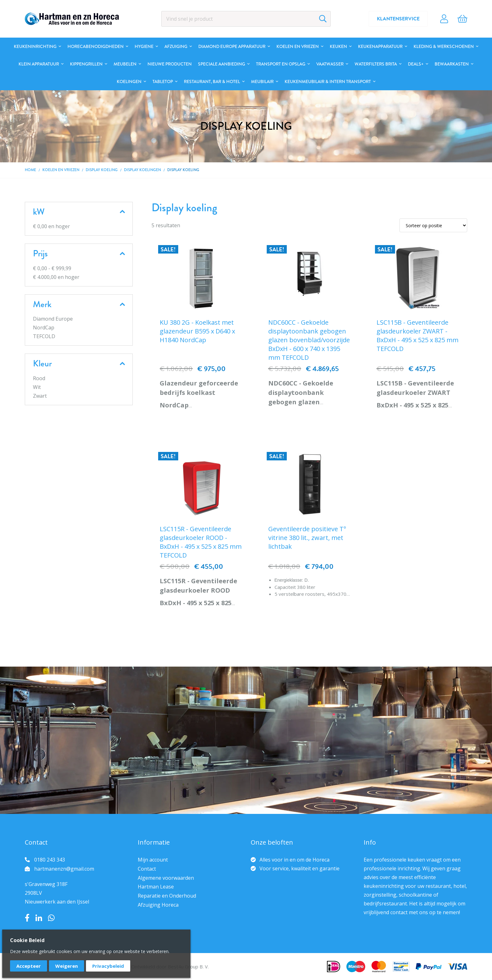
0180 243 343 (50, 860)
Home (30, 170)
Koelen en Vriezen (61, 170)
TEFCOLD (44, 336)
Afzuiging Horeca (158, 905)
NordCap (44, 328)
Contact (147, 869)
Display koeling (102, 170)
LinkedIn (39, 918)
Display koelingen (142, 170)
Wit (37, 387)
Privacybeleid (108, 966)
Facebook (27, 918)
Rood (39, 378)
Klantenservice (398, 19)
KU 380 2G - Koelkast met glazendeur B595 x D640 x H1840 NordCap (197, 331)
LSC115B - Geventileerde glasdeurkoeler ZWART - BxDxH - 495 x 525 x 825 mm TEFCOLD (417, 335)
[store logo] (72, 19)
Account (444, 19)
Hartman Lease (156, 887)
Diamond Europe (53, 319)
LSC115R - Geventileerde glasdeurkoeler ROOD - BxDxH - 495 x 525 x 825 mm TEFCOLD (201, 542)
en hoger (51, 226)
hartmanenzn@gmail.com (64, 869)
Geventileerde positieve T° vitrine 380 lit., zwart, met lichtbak (307, 538)
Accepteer (29, 966)
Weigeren (67, 966)
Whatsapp (51, 918)
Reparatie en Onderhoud (167, 896)
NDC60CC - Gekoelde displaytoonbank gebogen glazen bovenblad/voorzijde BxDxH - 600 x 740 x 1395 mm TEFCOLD (309, 340)
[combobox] (246, 19)
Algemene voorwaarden (166, 878)
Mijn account (153, 860)
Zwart (40, 396)
